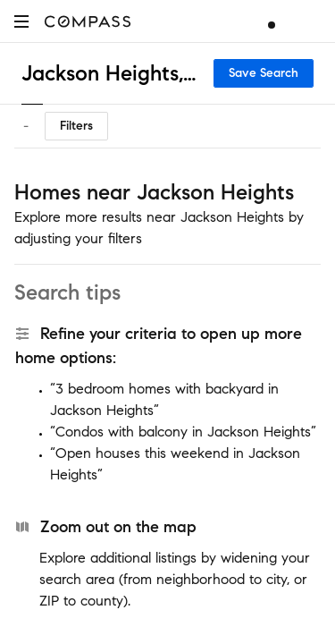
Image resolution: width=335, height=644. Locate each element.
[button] (21, 21)
